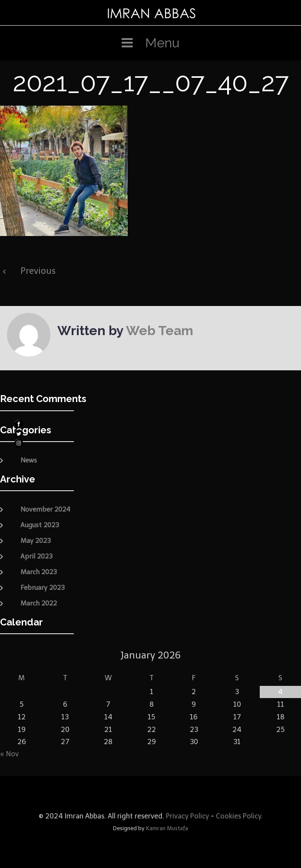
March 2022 (39, 603)
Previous (38, 271)
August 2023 (40, 525)
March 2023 (39, 572)
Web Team (160, 331)
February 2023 (43, 588)
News (29, 460)
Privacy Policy (187, 816)
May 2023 (36, 541)
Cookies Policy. (239, 816)
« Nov (9, 754)
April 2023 (36, 556)
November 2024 (45, 509)
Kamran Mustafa (167, 828)
